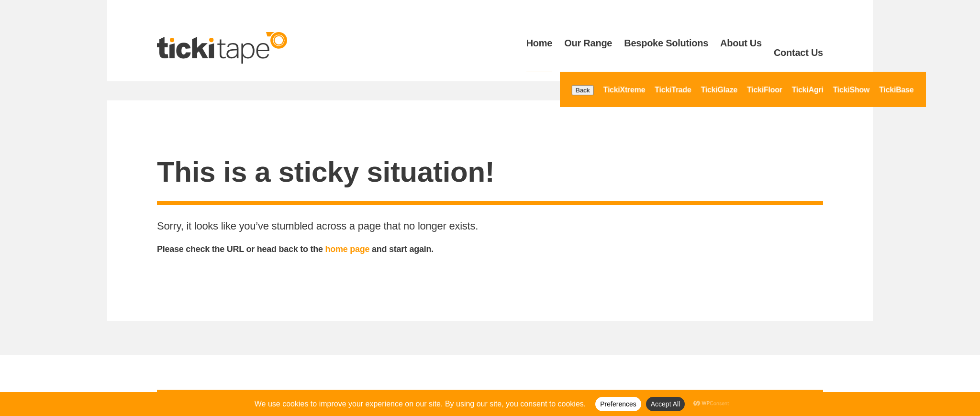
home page (348, 231)
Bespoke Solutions (666, 43)
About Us (741, 43)
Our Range (588, 43)
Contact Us (798, 43)
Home (540, 43)
